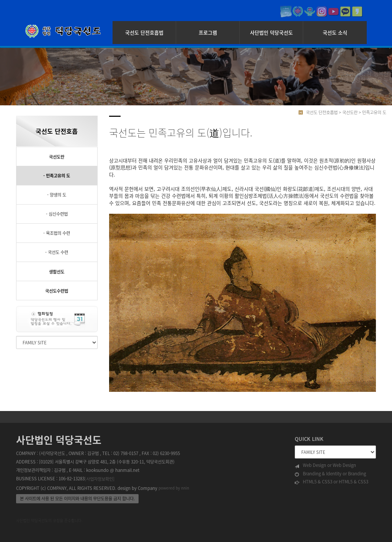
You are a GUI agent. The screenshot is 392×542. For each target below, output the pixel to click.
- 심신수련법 (57, 214)
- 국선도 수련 (57, 252)
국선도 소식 (335, 32)
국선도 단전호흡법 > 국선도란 (332, 112)
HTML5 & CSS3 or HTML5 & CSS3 (332, 482)
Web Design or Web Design (325, 465)
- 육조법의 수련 (57, 233)
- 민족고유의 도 (57, 176)
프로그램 (208, 32)
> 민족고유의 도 (372, 112)
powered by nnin (174, 488)
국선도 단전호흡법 (144, 32)
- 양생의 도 (57, 195)
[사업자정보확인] (100, 479)
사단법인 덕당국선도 (271, 32)
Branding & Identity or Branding (330, 474)
